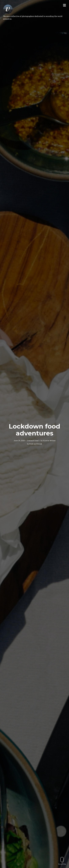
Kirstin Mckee (49, 441)
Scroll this (62, 861)
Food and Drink (36, 444)
